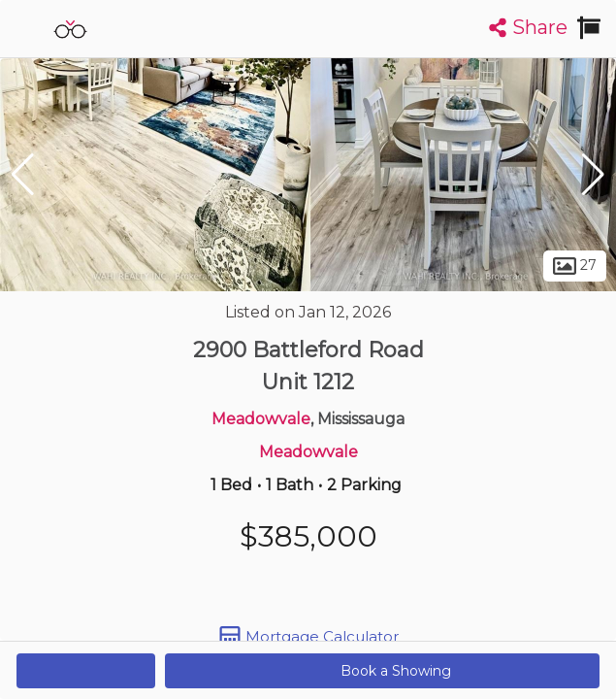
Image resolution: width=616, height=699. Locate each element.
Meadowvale (261, 419)
